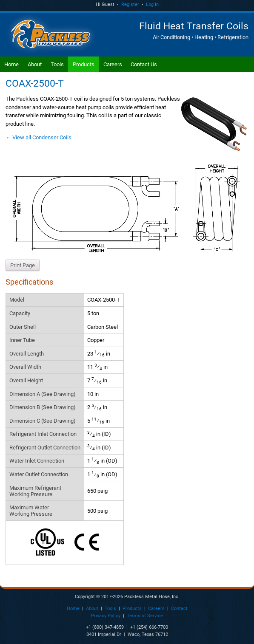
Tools (57, 64)
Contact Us (144, 64)
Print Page (23, 265)
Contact (179, 609)
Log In (152, 4)
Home (11, 64)
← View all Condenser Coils (39, 137)
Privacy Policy (106, 616)
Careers (113, 64)
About (35, 64)
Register (130, 4)
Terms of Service (145, 616)
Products (84, 64)
